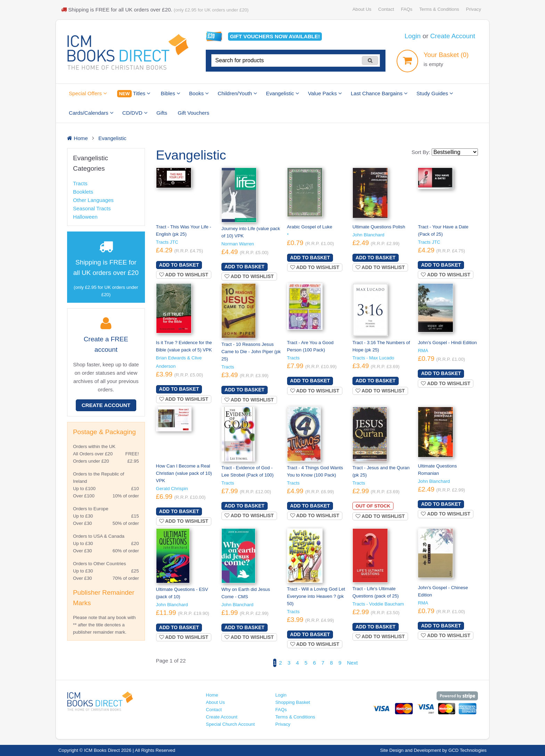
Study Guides (435, 93)
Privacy (474, 9)
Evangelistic (282, 93)
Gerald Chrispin (172, 489)
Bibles (170, 93)
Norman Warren (238, 244)
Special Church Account (230, 724)
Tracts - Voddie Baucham (378, 604)
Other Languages (93, 200)
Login (413, 36)
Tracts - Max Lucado (373, 358)
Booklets (83, 192)
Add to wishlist (184, 275)
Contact (386, 9)
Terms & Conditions (439, 9)
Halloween (85, 217)
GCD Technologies (467, 750)
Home (212, 695)
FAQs (406, 9)
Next (352, 663)
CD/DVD (135, 113)
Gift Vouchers (193, 113)
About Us (362, 9)
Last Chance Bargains (379, 93)
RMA (423, 351)
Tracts (80, 183)
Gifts (162, 113)
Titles (134, 94)
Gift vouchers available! (275, 36)
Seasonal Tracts (92, 208)
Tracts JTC (167, 242)
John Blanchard (368, 235)
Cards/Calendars (91, 113)
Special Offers (88, 93)
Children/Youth (237, 93)
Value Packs (325, 93)
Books (199, 93)
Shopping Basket (293, 702)
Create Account (453, 36)
